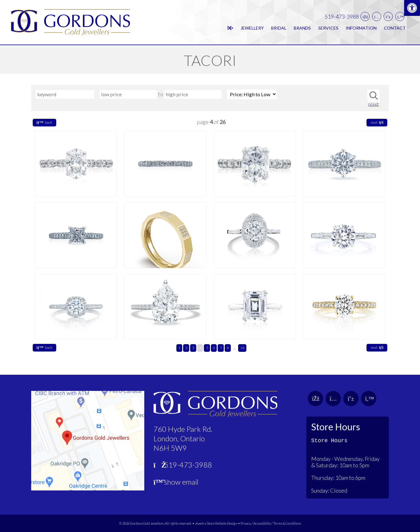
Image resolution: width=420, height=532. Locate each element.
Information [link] (361, 29)
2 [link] (186, 348)
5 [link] (207, 348)
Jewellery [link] (252, 29)
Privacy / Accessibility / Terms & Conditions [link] (271, 523)
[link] (412, 8)
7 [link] (221, 348)
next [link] (377, 122)
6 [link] (214, 348)
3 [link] (193, 348)
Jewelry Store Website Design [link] (216, 523)
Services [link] (328, 29)
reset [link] (374, 104)
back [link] (44, 122)
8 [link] (228, 348)
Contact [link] (395, 29)
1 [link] (179, 348)
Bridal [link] (279, 29)
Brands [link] (302, 29)
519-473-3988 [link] (342, 17)
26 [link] (242, 348)
